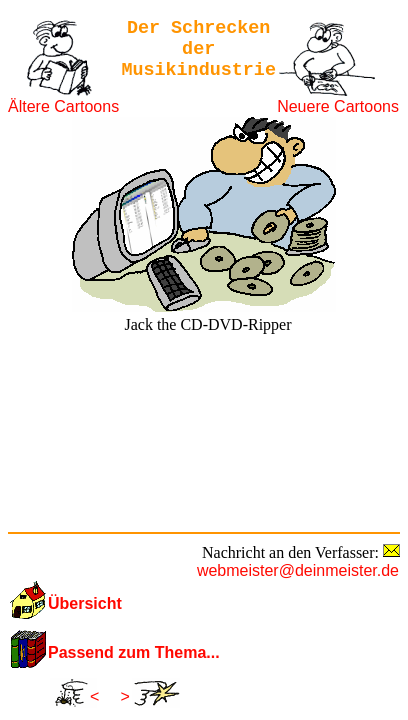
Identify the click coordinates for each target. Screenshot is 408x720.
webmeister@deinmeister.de (298, 570)
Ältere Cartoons (63, 106)
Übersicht (85, 603)
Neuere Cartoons (338, 106)
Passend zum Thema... (134, 652)
